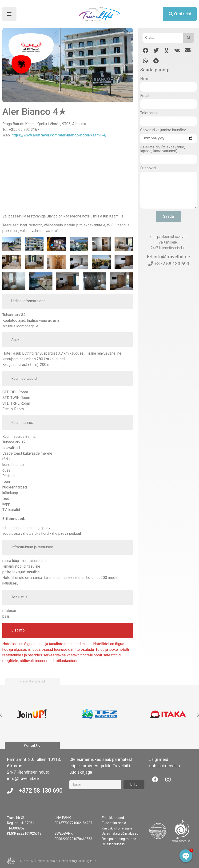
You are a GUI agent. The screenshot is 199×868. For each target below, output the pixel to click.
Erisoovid (148, 168)
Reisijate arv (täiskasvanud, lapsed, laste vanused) (163, 149)
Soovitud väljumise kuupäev (163, 130)
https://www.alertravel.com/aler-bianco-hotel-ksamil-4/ (59, 135)
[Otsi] (163, 38)
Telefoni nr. (149, 113)
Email (145, 96)
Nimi (144, 79)
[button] (145, 50)
